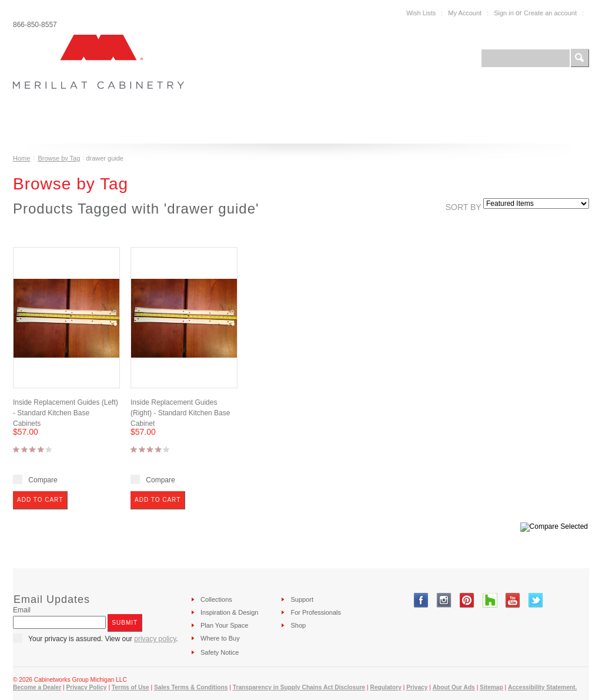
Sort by (464, 207)
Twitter (536, 600)
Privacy (417, 687)
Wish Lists (421, 13)
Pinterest (467, 600)
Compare (43, 480)
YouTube (513, 600)
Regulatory (386, 687)
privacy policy (155, 639)
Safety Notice (220, 652)
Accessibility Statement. (542, 687)
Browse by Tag (59, 158)
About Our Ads (454, 687)
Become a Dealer (37, 687)
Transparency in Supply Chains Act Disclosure (299, 687)
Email (22, 610)
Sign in (504, 13)
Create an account (550, 13)
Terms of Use (131, 687)
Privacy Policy (86, 687)
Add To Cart (40, 500)
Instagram (444, 600)
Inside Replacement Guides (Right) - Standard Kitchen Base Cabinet (180, 413)
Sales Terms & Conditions (191, 687)
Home (21, 158)
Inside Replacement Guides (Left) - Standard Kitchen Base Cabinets (66, 413)
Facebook (421, 600)
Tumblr (490, 600)
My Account (465, 13)
